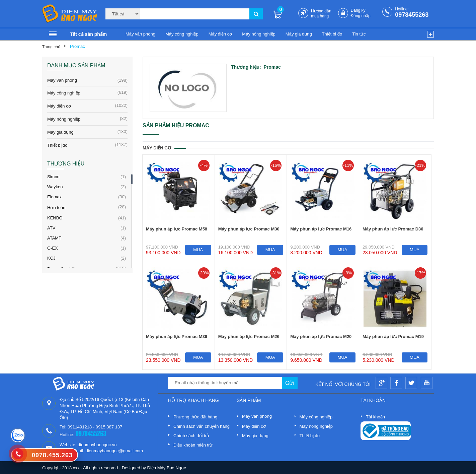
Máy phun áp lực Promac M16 (321, 229)
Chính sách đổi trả (191, 436)
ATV (51, 228)
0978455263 (412, 15)
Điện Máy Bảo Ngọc (167, 468)
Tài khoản (375, 417)
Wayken (55, 187)
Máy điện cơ (220, 34)
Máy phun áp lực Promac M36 (177, 336)
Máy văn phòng (140, 34)
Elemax (54, 197)
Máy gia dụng (299, 34)
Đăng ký (358, 10)
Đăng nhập (361, 16)
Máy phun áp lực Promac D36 (393, 229)
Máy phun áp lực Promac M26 (249, 336)
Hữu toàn (56, 208)
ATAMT (54, 238)
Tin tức (359, 34)
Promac (77, 46)
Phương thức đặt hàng (195, 417)
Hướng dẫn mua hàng (321, 14)
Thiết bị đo (332, 34)
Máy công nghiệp (182, 34)
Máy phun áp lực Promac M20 (321, 336)
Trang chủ (51, 47)
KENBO (55, 218)
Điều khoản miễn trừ (193, 445)
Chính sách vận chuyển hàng (202, 426)
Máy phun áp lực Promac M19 (393, 336)
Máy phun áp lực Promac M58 (177, 229)
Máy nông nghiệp (259, 34)
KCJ (51, 258)
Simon (53, 177)
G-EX (53, 248)
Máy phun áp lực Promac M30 (249, 229)
